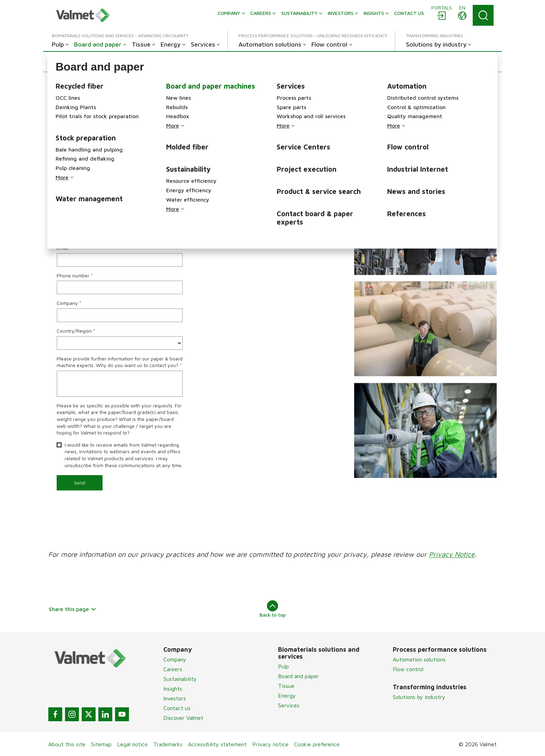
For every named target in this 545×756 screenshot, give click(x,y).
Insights (173, 689)
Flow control (408, 669)
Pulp (283, 666)
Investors (175, 698)
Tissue (286, 686)
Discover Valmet (183, 718)
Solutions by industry (419, 697)
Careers (173, 669)
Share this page (72, 609)
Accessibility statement (217, 744)
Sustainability (180, 679)
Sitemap (101, 744)
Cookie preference (317, 744)
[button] (81, 62)
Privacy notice (270, 744)
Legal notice (132, 744)
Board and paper (299, 676)
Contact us (177, 708)
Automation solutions (419, 659)
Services (289, 705)
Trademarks (168, 744)
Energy (287, 696)
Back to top (273, 609)
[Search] (483, 15)
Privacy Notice (452, 554)
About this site (67, 744)
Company (175, 659)
